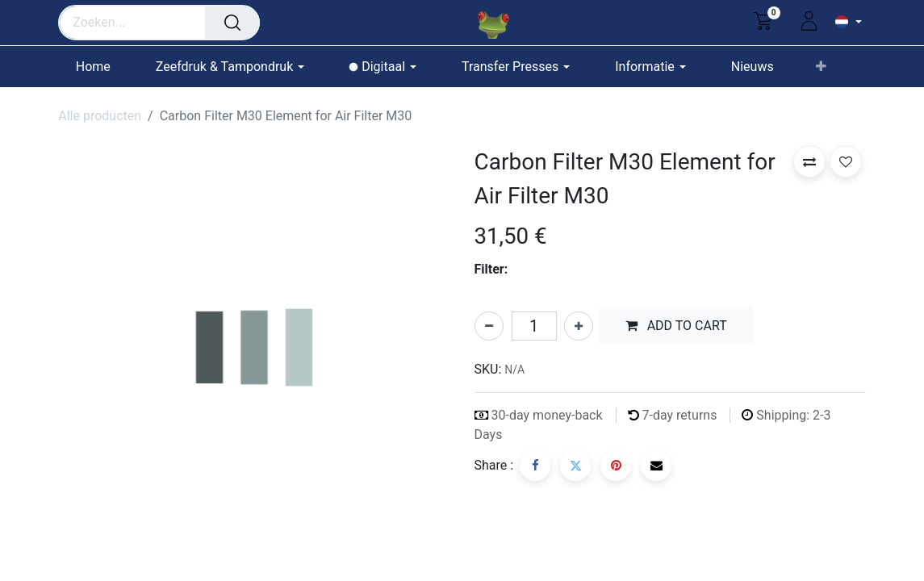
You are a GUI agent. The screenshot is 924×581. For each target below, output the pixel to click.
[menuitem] (100, 67)
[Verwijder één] (489, 326)
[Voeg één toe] (579, 326)
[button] (821, 67)
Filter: (491, 269)
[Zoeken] (232, 23)
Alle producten (100, 116)
